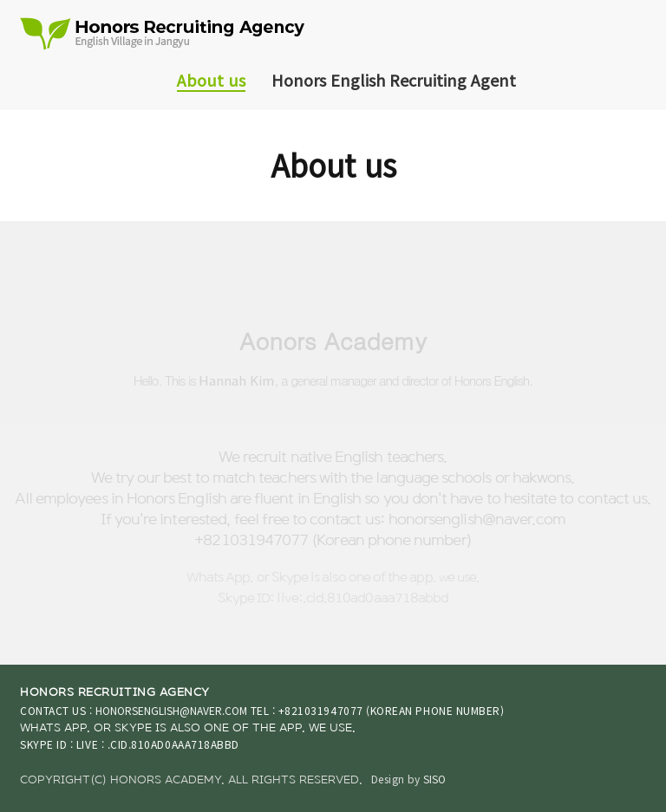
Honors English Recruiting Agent (394, 80)
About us (211, 80)
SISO (434, 779)
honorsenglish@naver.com (171, 710)
